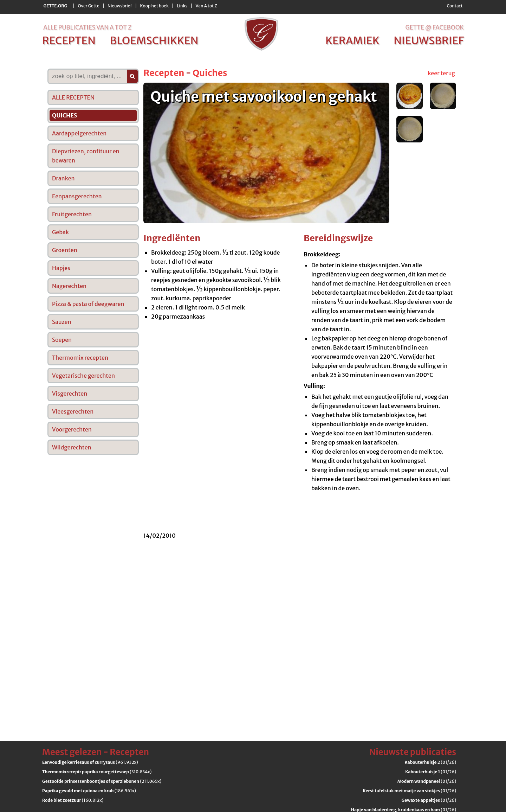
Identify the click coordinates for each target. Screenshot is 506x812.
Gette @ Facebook (434, 27)
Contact (455, 6)
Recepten (164, 73)
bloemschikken (154, 40)
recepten (69, 40)
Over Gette (88, 6)
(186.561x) (89, 791)
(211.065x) (102, 781)
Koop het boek (154, 6)
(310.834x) (97, 772)
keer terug (441, 73)
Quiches (210, 73)
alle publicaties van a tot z (87, 27)
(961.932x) (90, 762)
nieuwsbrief (429, 40)
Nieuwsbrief (120, 6)
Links (182, 6)
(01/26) (430, 762)
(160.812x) (73, 800)
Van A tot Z (206, 6)
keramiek (352, 40)
